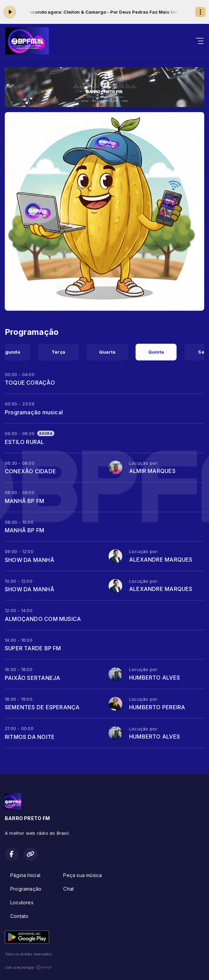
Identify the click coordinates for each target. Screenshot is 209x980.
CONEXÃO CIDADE (30, 471)
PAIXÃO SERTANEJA (32, 678)
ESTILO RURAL (25, 442)
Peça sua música (82, 875)
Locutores (22, 902)
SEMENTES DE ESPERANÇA (42, 707)
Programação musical (34, 412)
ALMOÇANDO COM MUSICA (43, 619)
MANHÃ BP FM (24, 501)
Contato (19, 916)
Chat (68, 889)
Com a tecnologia (29, 967)
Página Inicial (25, 875)
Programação (26, 889)
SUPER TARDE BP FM (33, 648)
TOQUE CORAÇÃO (30, 383)
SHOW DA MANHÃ (30, 560)
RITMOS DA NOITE (30, 737)
